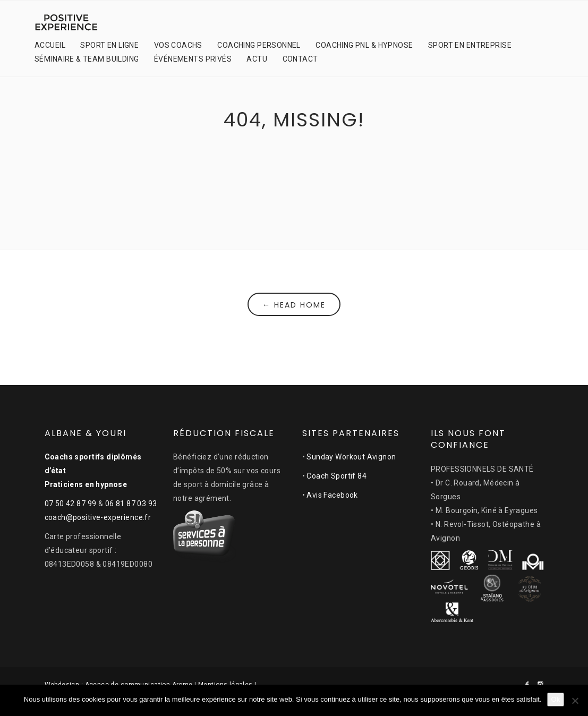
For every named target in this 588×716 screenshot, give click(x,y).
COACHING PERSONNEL (259, 45)
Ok (556, 699)
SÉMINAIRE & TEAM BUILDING (87, 59)
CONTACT (300, 59)
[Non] (575, 701)
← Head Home (294, 305)
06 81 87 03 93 (131, 504)
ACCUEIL (50, 45)
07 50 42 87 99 (71, 504)
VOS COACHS (178, 45)
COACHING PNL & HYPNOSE (364, 45)
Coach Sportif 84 (336, 476)
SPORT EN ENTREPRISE (470, 45)
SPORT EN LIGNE (109, 45)
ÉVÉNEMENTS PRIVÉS (193, 59)
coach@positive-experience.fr (98, 517)
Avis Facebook (332, 495)
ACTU (257, 59)
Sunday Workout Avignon (351, 457)
